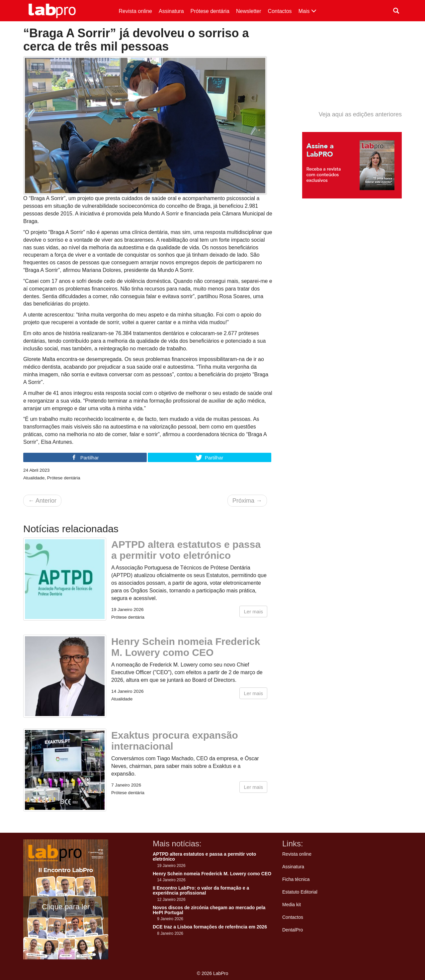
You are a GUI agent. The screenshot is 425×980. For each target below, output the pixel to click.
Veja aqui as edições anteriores (360, 114)
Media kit (292, 905)
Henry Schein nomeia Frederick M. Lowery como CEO (186, 647)
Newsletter (249, 11)
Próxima (247, 501)
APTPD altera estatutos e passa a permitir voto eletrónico (186, 550)
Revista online (136, 11)
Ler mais (253, 612)
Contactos (280, 11)
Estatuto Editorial (300, 892)
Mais (307, 11)
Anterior (42, 501)
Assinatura (171, 11)
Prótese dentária (210, 11)
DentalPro (293, 930)
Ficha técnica (296, 879)
